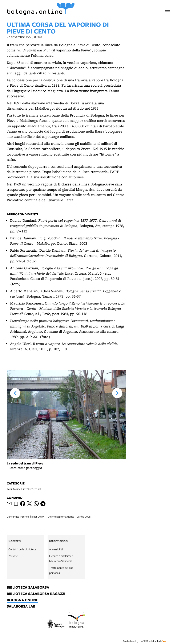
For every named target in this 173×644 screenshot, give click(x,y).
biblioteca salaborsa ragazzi (36, 594)
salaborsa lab (21, 606)
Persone (13, 556)
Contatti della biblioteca (22, 549)
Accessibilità (56, 549)
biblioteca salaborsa (28, 588)
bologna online (22, 600)
